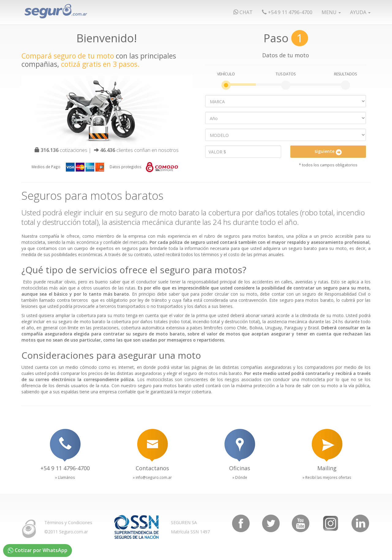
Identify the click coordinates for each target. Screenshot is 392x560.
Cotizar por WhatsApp (38, 550)
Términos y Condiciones (68, 522)
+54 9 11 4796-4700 (287, 12)
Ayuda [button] (360, 12)
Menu (331, 12)
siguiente (328, 152)
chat (243, 12)
